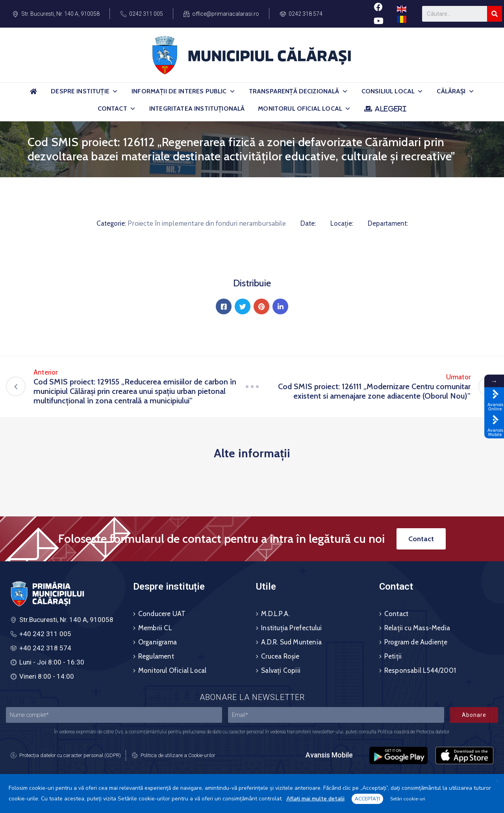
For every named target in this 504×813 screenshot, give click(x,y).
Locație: (342, 223)
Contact (117, 109)
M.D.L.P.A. (275, 614)
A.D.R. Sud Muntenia (291, 642)
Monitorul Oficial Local (304, 109)
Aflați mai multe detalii (315, 799)
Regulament (156, 656)
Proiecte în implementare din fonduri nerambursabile (207, 224)
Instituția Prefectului (291, 628)
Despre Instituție (84, 91)
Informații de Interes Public (183, 91)
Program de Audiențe (416, 642)
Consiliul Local (393, 91)
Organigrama (157, 642)
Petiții (393, 656)
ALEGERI (390, 109)
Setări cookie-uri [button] (408, 799)
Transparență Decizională (298, 91)
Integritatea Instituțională (197, 109)
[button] (115, 91)
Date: (308, 223)
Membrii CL (155, 628)
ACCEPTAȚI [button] (367, 799)
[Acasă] (33, 95)
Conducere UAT (162, 614)
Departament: (388, 223)
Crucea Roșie (280, 656)
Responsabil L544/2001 (420, 670)
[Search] (495, 14)
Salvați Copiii (281, 670)
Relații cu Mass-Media (417, 628)
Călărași (455, 91)
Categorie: (111, 223)
